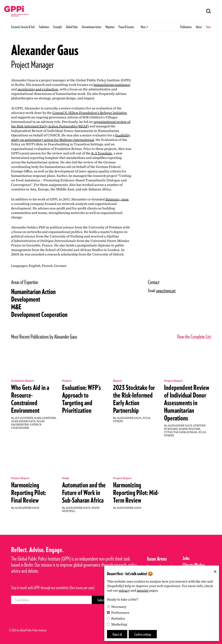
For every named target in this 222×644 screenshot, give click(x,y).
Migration (110, 27)
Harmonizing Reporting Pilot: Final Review (29, 493)
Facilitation (44, 27)
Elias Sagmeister (28, 423)
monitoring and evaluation (38, 89)
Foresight (58, 27)
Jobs (186, 558)
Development (26, 299)
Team (208, 27)
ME (16, 307)
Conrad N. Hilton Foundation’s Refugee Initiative (90, 113)
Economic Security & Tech (23, 27)
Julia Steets (24, 418)
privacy (124, 590)
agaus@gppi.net (166, 291)
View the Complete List (194, 337)
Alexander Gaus (23, 421)
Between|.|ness (117, 199)
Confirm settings (143, 634)
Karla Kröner (45, 418)
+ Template (102, 153)
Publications (186, 27)
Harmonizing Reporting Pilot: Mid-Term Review (136, 493)
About (199, 27)
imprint (143, 590)
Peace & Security (126, 27)
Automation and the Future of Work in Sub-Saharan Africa (84, 493)
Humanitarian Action (92, 27)
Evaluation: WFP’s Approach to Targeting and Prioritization (81, 399)
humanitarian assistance (112, 85)
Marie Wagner (189, 429)
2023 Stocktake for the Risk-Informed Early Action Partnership (134, 399)
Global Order (72, 27)
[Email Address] (51, 600)
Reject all (117, 634)
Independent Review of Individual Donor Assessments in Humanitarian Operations (187, 403)
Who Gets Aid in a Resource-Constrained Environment (30, 399)
